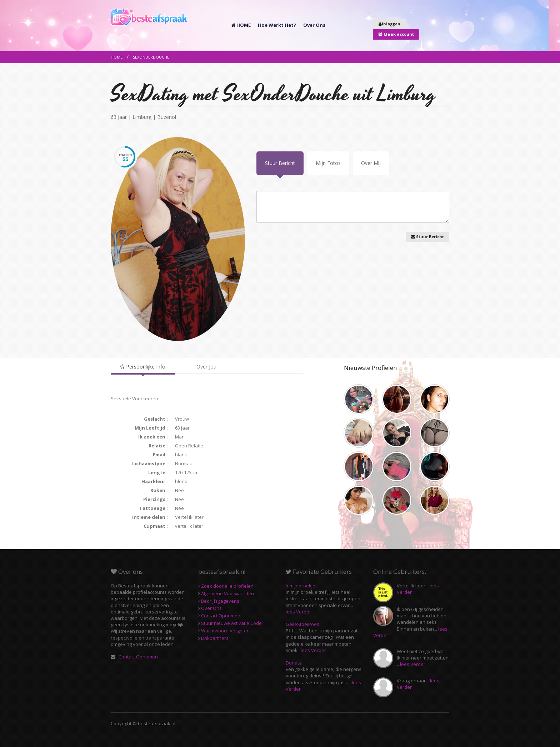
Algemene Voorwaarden (227, 593)
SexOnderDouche (151, 57)
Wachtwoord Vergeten (225, 631)
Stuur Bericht (280, 163)
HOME (241, 25)
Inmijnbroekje (301, 586)
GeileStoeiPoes (302, 624)
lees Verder (298, 612)
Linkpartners (214, 638)
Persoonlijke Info (143, 367)
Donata (294, 663)
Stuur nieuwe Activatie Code (231, 623)
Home (117, 57)
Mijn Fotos (328, 163)
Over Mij (371, 163)
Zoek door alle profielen (227, 586)
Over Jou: (207, 367)
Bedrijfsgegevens (220, 601)
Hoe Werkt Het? (277, 25)
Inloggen (389, 24)
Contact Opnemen (138, 657)
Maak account (396, 34)
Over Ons (314, 25)
